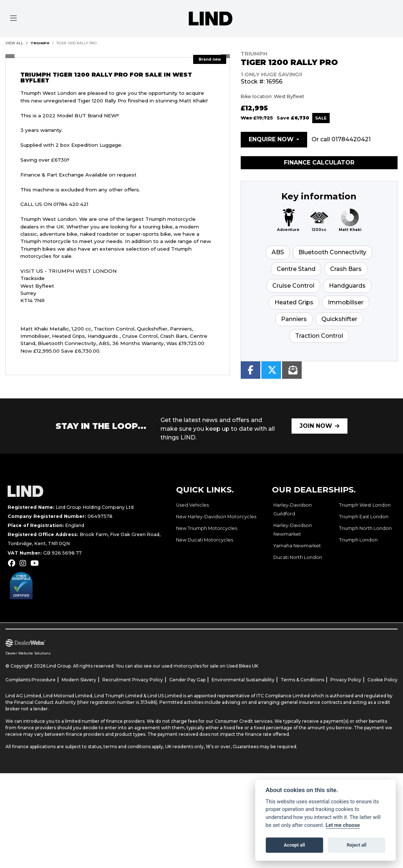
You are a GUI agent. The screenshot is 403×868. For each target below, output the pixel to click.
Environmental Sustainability (243, 680)
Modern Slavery (79, 680)
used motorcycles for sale (190, 666)
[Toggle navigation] (13, 19)
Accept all (294, 845)
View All (14, 43)
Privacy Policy (346, 680)
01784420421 (351, 139)
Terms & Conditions (302, 680)
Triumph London (358, 540)
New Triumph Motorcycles (207, 528)
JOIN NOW (316, 426)
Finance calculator (319, 163)
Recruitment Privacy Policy (133, 680)
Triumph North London (365, 528)
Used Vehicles (192, 505)
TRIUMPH (40, 43)
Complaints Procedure (30, 680)
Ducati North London (298, 557)
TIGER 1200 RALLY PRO (76, 43)
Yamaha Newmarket (297, 546)
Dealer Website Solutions (28, 653)
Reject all (357, 845)
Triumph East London (364, 517)
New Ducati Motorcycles (205, 540)
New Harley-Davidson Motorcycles (216, 517)
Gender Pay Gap (187, 680)
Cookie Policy (382, 680)
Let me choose (343, 825)
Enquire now (271, 139)
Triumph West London (365, 505)
